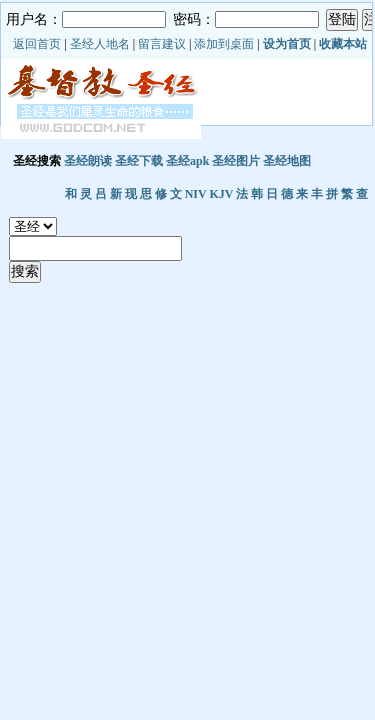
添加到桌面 (224, 44)
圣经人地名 (100, 44)
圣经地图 (287, 161)
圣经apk (187, 161)
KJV (221, 194)
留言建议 (162, 44)
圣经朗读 (88, 161)
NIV (196, 194)
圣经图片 (236, 161)
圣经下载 (139, 161)
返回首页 (37, 44)
